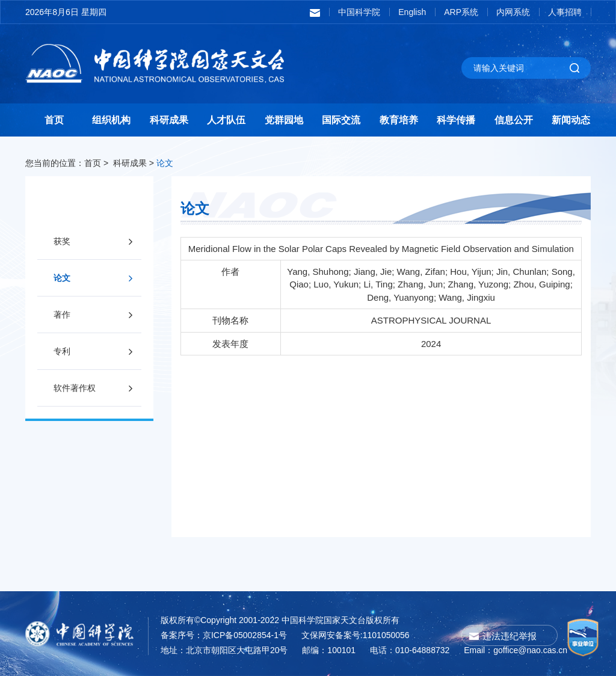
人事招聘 (565, 12)
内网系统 (513, 12)
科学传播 (456, 120)
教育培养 (399, 120)
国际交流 (341, 120)
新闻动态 (571, 120)
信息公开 (514, 120)
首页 (54, 120)
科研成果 (169, 120)
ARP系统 (461, 12)
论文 (165, 163)
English (412, 12)
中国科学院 (359, 12)
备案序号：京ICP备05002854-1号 (224, 635)
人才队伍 (226, 120)
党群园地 (284, 120)
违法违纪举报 (510, 636)
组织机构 (111, 120)
